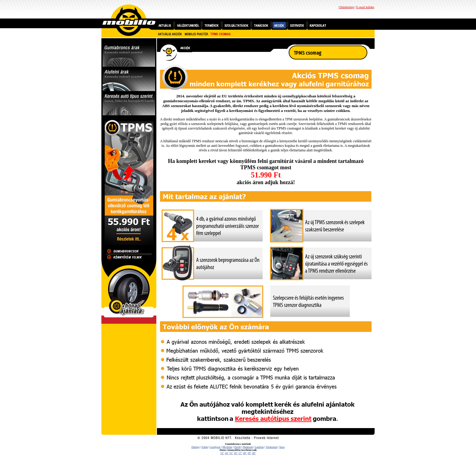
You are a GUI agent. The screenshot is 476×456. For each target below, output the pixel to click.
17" (240, 453)
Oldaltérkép (346, 7)
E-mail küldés (365, 7)
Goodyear (215, 447)
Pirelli (237, 447)
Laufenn (259, 447)
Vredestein (271, 447)
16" (236, 453)
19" (249, 453)
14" (227, 453)
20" (254, 453)
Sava (282, 447)
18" (245, 453)
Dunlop (196, 447)
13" (222, 453)
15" (231, 453)
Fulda (205, 447)
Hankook (248, 447)
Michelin (228, 447)
